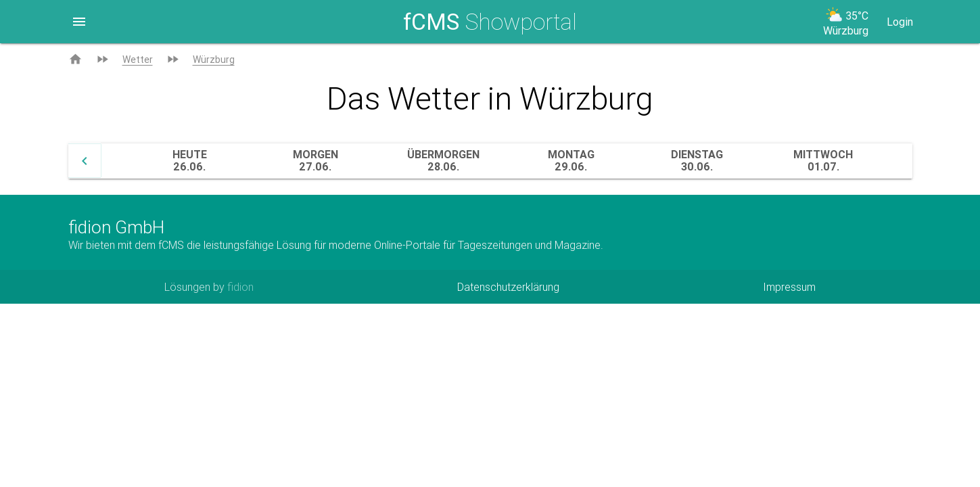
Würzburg (214, 60)
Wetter (138, 60)
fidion (240, 287)
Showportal (490, 22)
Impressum (789, 287)
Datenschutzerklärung (508, 287)
